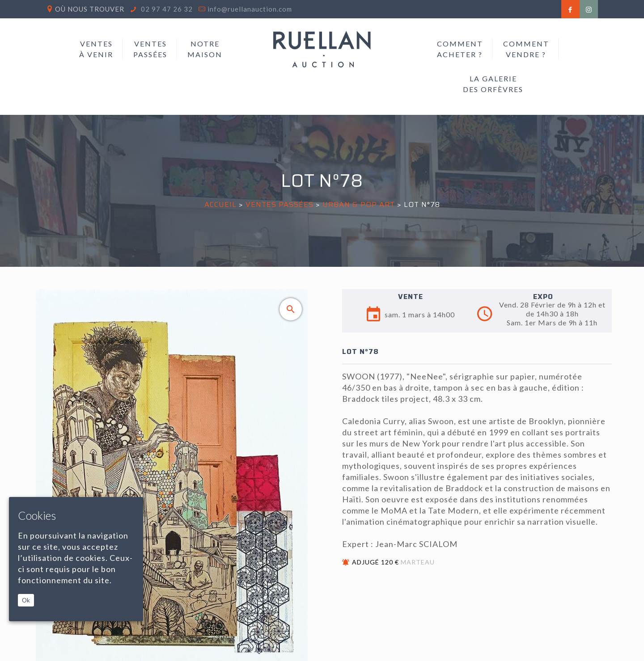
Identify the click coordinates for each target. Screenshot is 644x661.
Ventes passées (280, 204)
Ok (26, 600)
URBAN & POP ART (359, 204)
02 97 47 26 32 (166, 9)
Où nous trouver (90, 9)
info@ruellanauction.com (250, 9)
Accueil (220, 204)
